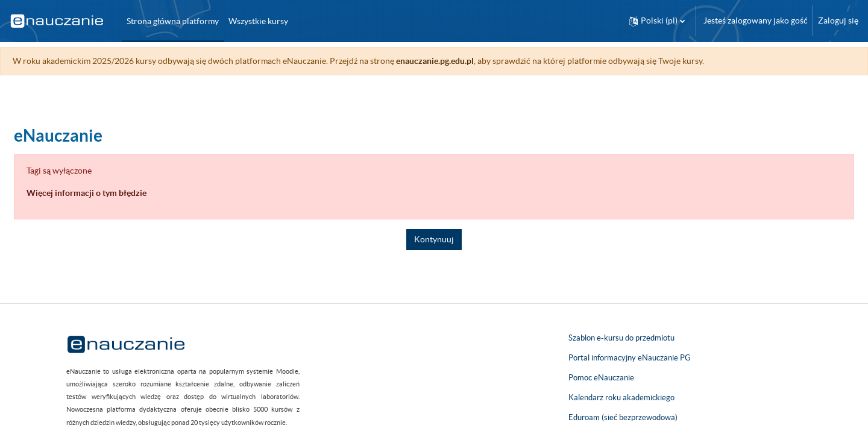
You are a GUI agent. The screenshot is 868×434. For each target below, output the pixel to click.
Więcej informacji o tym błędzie (115, 193)
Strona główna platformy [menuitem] (173, 21)
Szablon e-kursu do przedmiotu (621, 338)
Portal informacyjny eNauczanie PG (630, 358)
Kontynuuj (434, 239)
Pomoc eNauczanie (601, 378)
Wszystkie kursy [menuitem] (258, 21)
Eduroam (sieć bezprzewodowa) (623, 417)
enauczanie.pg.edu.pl (464, 61)
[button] (657, 21)
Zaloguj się (838, 20)
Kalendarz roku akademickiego (621, 398)
